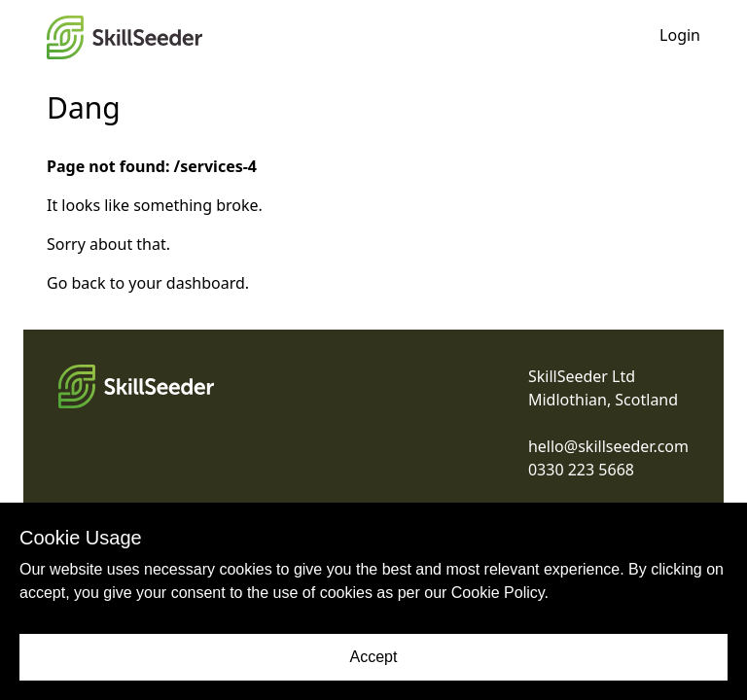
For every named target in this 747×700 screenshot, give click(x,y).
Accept (374, 657)
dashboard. (208, 283)
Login (680, 35)
